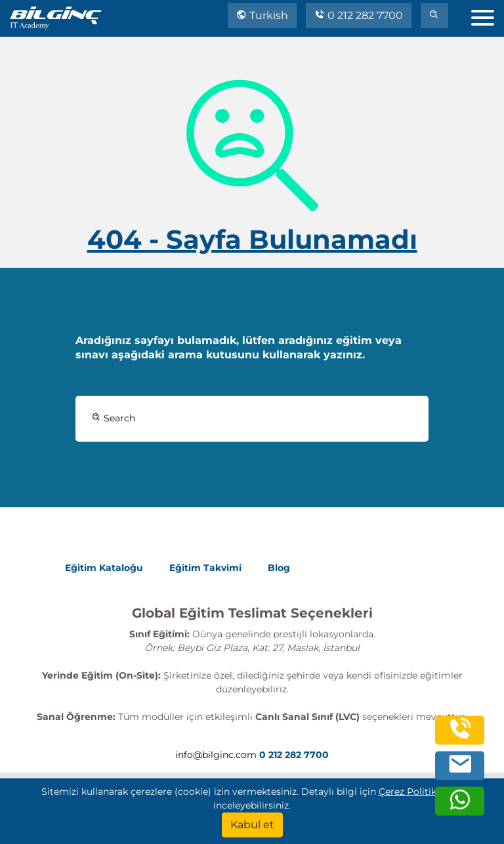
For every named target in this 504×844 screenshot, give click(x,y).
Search (114, 418)
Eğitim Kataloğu (104, 568)
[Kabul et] (252, 825)
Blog (279, 568)
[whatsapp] (460, 807)
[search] (434, 16)
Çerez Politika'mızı (421, 791)
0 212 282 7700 (359, 15)
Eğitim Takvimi (205, 568)
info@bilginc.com (216, 755)
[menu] (488, 15)
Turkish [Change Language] (262, 15)
